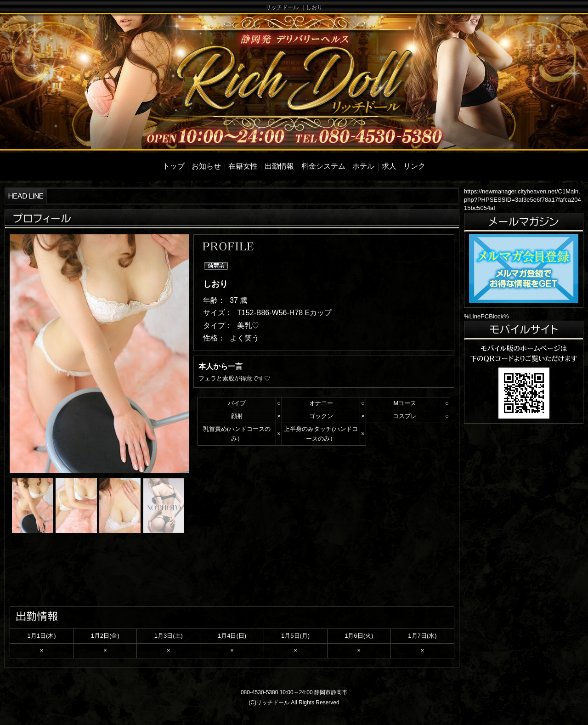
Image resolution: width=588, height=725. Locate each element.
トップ (174, 166)
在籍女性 (243, 166)
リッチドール (273, 702)
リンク (414, 166)
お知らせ (206, 166)
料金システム (323, 166)
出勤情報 (279, 166)
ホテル (363, 166)
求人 (389, 166)
